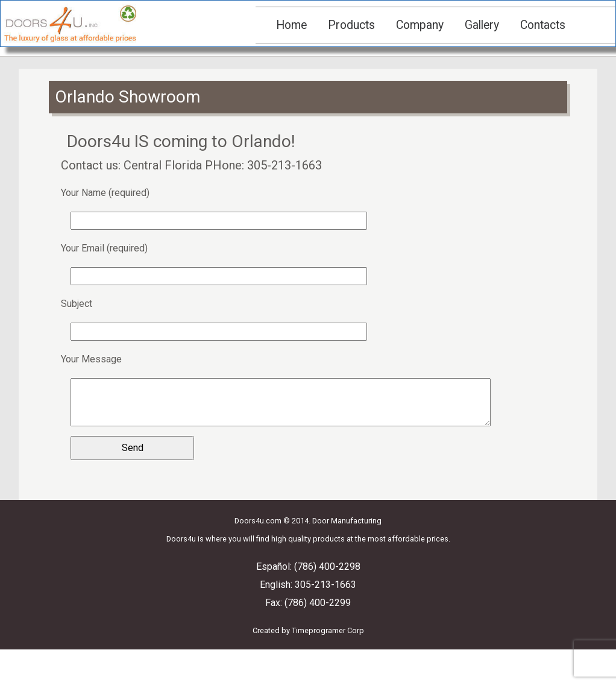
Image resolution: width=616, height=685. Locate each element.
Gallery (482, 25)
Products (351, 25)
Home (291, 25)
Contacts (543, 25)
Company (420, 25)
